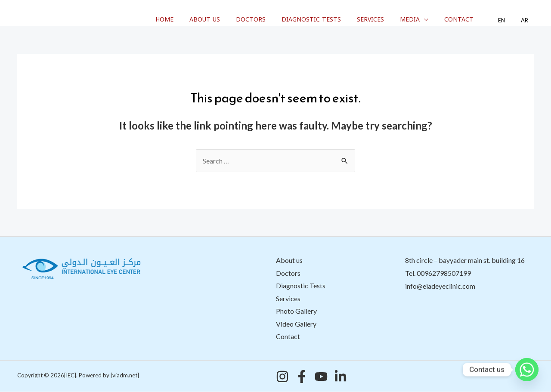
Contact (470, 20)
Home (198, 20)
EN (508, 20)
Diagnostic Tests (334, 20)
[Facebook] (302, 377)
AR (527, 20)
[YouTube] (321, 377)
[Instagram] (282, 377)
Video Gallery (296, 324)
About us (235, 20)
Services (389, 20)
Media (425, 20)
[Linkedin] (341, 377)
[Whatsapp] (527, 370)
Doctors (277, 20)
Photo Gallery (296, 311)
